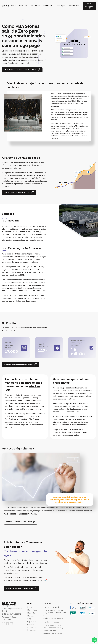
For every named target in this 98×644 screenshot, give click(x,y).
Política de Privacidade (32, 629)
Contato (30, 625)
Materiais (31, 616)
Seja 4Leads (32, 622)
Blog (29, 619)
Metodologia (32, 610)
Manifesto (31, 613)
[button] (23, 6)
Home (30, 607)
